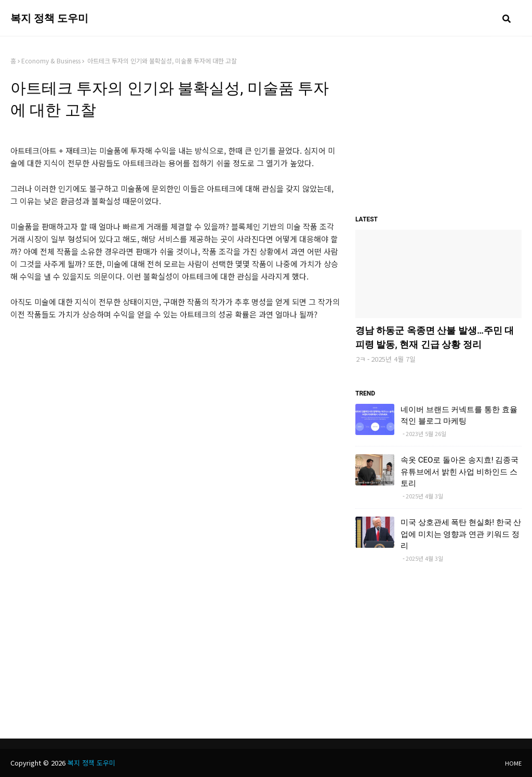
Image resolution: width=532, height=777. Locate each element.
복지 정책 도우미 (49, 18)
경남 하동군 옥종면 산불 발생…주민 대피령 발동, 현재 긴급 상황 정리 (435, 337)
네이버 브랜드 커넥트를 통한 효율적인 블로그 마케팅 (459, 416)
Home (513, 763)
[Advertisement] (175, 400)
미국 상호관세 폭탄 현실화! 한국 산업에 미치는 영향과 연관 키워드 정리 (461, 534)
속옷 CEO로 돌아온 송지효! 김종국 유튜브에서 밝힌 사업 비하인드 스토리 (460, 472)
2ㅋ (361, 359)
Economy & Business (51, 61)
